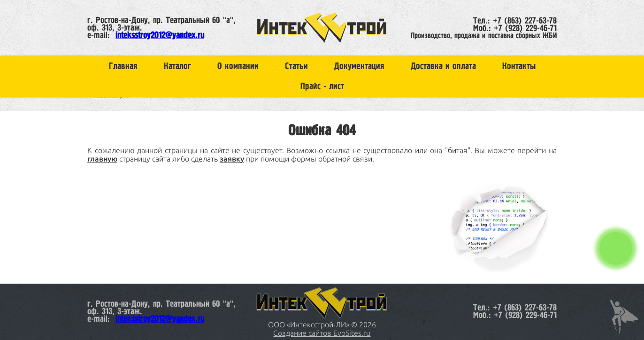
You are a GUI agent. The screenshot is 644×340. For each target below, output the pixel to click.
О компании (238, 66)
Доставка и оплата (443, 66)
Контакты (519, 66)
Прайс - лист (322, 87)
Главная (123, 66)
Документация (359, 66)
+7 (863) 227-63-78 (525, 21)
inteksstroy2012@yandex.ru (160, 36)
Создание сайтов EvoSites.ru (322, 333)
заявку (232, 159)
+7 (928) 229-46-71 (525, 29)
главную (102, 159)
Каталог (177, 66)
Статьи (296, 66)
